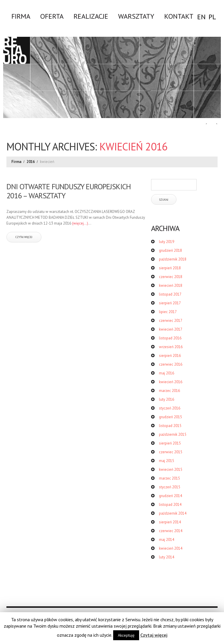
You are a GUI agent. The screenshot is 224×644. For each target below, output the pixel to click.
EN (201, 17)
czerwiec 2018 (171, 277)
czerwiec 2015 (171, 452)
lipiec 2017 (168, 312)
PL (212, 17)
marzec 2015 (169, 478)
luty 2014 (167, 557)
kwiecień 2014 (171, 548)
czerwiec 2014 (171, 531)
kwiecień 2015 (171, 469)
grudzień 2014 (170, 496)
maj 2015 (167, 461)
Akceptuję (126, 635)
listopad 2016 (170, 338)
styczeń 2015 (170, 487)
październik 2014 (173, 513)
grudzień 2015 (170, 417)
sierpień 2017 (170, 303)
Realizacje (91, 16)
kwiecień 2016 (171, 382)
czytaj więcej (24, 237)
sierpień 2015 (170, 443)
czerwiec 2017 (171, 321)
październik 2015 (173, 434)
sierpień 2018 (170, 268)
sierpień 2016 (170, 356)
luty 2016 (167, 399)
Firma (21, 16)
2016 (31, 162)
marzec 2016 (169, 391)
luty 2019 (167, 242)
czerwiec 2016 (171, 364)
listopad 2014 (170, 505)
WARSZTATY (136, 16)
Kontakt (179, 16)
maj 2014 (167, 540)
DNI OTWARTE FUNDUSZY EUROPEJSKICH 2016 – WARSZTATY (69, 191)
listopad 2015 (170, 426)
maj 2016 (167, 373)
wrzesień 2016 (171, 347)
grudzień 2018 (170, 250)
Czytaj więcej (154, 635)
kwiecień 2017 (171, 329)
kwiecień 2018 (171, 285)
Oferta (52, 16)
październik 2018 (173, 259)
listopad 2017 (170, 294)
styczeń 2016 (170, 408)
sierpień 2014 (170, 522)
